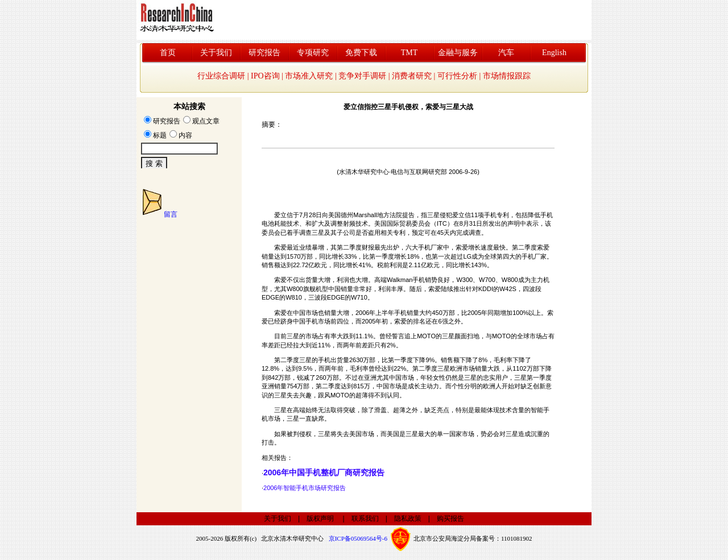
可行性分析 (457, 76)
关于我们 (216, 53)
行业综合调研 (221, 76)
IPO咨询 (265, 76)
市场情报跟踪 (507, 76)
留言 (171, 214)
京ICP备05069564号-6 (358, 538)
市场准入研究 (309, 76)
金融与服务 (458, 53)
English (554, 53)
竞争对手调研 (362, 76)
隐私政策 (408, 518)
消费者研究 (412, 76)
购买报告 (450, 518)
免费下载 (361, 53)
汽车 (506, 53)
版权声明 (320, 518)
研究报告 (264, 53)
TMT (409, 53)
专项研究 (313, 53)
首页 (168, 53)
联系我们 (365, 518)
